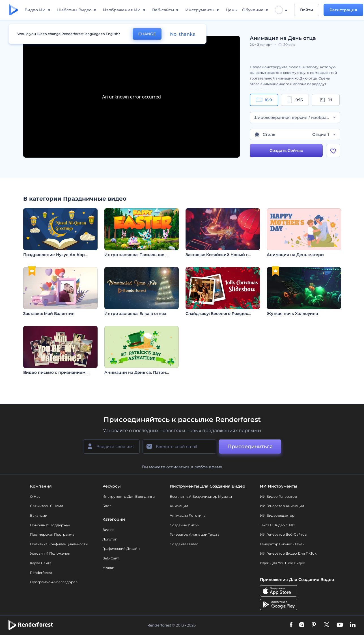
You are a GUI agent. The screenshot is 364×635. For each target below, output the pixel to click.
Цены (232, 10)
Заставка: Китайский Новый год (219, 255)
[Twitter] (327, 625)
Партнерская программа (52, 534)
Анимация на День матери (295, 255)
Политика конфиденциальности (59, 544)
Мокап (108, 568)
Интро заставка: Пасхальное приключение (150, 255)
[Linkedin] (353, 625)
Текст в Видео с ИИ (277, 525)
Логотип (110, 539)
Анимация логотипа (188, 515)
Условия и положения (50, 553)
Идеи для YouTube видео (283, 563)
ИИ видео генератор (278, 496)
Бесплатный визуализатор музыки (201, 496)
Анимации (179, 506)
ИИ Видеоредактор (277, 515)
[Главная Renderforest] (13, 10)
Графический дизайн (121, 549)
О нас (35, 496)
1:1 (326, 100)
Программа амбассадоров (54, 582)
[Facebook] (291, 625)
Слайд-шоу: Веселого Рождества (220, 314)
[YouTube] (340, 625)
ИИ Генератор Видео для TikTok (288, 553)
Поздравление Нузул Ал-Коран (57, 255)
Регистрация (343, 10)
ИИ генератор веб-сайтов (283, 534)
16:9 (264, 100)
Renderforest (41, 573)
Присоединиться (250, 447)
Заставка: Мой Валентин (49, 314)
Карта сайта (41, 563)
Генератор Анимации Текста (195, 534)
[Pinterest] (314, 625)
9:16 (295, 100)
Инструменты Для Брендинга (129, 496)
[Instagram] (302, 625)
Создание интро (184, 525)
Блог (107, 506)
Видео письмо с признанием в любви (64, 372)
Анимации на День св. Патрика (138, 372)
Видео (108, 530)
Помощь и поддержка (50, 525)
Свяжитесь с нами (47, 506)
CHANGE (147, 34)
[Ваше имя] (111, 447)
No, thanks (182, 34)
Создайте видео (184, 544)
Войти (307, 10)
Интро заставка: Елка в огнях (135, 314)
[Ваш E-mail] (179, 447)
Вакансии (39, 515)
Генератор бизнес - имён (282, 544)
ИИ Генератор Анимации (282, 506)
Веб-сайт (111, 558)
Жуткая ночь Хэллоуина (292, 314)
